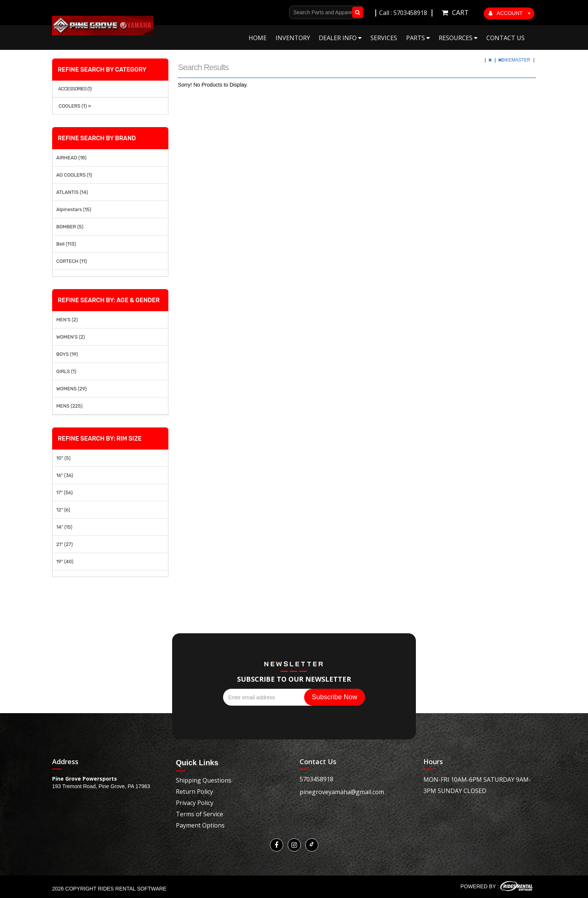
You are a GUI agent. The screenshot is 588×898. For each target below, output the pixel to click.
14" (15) (64, 527)
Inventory (293, 38)
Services (384, 38)
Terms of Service (199, 814)
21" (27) (64, 544)
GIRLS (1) (66, 371)
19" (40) (65, 561)
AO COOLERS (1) (74, 175)
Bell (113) (66, 244)
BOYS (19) (67, 354)
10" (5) (63, 458)
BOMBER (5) (70, 227)
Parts (418, 38)
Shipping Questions (204, 780)
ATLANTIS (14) (72, 192)
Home (258, 38)
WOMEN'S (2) (70, 337)
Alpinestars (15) (74, 209)
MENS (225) (69, 406)
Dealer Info (340, 38)
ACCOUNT (510, 13)
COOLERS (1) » (74, 106)
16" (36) (65, 475)
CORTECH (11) (72, 261)
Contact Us (505, 38)
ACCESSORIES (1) (75, 89)
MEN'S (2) (67, 320)
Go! (356, 12)
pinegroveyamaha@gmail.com (342, 792)
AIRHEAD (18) (71, 158)
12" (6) (63, 510)
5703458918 (316, 779)
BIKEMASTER (515, 60)
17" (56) (64, 492)
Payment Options (200, 825)
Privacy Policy (195, 803)
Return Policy (194, 792)
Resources (458, 38)
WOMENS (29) (71, 389)
